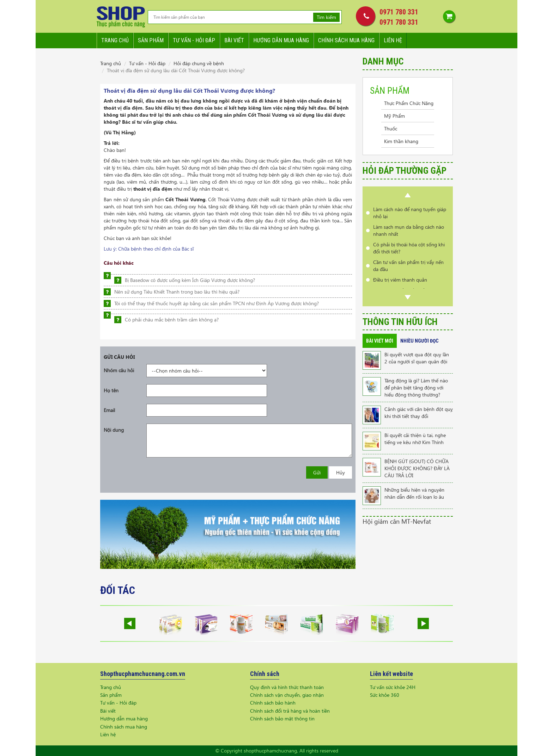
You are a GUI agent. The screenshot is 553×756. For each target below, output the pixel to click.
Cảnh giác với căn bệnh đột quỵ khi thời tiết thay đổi (419, 413)
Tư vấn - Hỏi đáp (147, 63)
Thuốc (391, 128)
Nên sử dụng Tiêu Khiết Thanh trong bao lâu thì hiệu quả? (177, 292)
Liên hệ (393, 40)
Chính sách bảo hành (273, 703)
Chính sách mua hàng (346, 40)
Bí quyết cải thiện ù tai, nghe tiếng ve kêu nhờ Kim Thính (415, 439)
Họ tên (111, 390)
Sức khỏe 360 (385, 695)
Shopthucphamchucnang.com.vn (143, 674)
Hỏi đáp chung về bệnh (199, 63)
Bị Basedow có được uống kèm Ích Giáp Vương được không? (190, 280)
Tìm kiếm (326, 17)
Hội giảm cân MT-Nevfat (397, 521)
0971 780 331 (399, 12)
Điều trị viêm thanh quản (400, 280)
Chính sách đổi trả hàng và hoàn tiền (290, 711)
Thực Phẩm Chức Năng (409, 103)
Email (109, 410)
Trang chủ (115, 40)
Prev (408, 195)
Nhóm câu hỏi (119, 370)
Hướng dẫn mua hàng (281, 40)
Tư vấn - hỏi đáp (194, 40)
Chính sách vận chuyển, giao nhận (287, 695)
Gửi (317, 472)
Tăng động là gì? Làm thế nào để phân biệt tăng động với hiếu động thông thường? (416, 388)
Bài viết (234, 40)
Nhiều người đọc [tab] (419, 341)
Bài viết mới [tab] (380, 341)
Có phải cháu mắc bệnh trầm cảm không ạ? (172, 319)
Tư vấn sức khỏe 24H (393, 687)
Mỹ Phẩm (394, 116)
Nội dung (114, 430)
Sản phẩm (151, 40)
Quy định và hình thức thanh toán (287, 687)
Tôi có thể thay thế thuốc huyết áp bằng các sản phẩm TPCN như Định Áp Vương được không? (217, 303)
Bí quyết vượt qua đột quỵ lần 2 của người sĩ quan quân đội (417, 358)
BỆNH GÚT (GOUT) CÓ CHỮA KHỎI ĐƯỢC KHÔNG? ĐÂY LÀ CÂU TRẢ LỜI (417, 468)
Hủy (341, 472)
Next (408, 297)
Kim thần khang (401, 141)
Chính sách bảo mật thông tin (282, 718)
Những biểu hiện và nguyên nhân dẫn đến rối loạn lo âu (414, 493)
